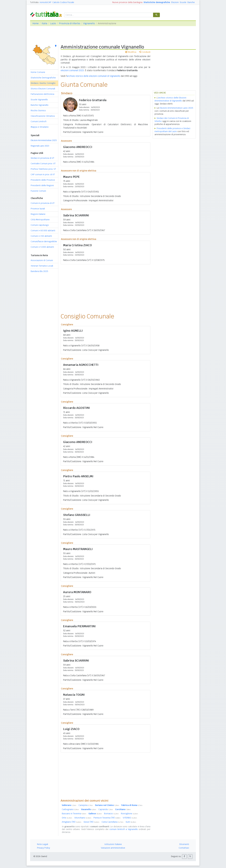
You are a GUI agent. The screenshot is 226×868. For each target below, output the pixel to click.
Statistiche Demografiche (43, 78)
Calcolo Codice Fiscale (63, 2)
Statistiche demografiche (157, 2)
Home (36, 23)
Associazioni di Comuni (42, 260)
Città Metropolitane (40, 220)
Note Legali (43, 844)
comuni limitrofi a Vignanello (124, 829)
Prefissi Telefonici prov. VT (43, 169)
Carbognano (70, 809)
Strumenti (184, 844)
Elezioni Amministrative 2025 (44, 140)
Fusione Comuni (38, 191)
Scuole (183, 2)
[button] (184, 857)
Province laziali (38, 209)
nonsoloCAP (45, 2)
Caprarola (106, 809)
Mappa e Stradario (40, 127)
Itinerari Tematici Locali (42, 266)
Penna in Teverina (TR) (107, 818)
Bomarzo (111, 814)
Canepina (86, 805)
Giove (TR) (91, 822)
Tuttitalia (34, 2)
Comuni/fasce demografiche (44, 241)
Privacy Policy (44, 848)
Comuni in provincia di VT (43, 203)
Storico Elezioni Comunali (43, 89)
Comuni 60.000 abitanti (43, 231)
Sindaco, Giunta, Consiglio (43, 83)
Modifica (131, 52)
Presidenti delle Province (43, 180)
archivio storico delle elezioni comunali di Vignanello (94, 76)
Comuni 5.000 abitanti (42, 247)
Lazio (53, 23)
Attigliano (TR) (72, 822)
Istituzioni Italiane (113, 844)
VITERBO (130, 818)
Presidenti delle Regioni (42, 185)
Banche (191, 2)
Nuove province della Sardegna (127, 2)
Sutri (131, 822)
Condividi (145, 52)
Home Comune (38, 72)
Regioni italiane (38, 214)
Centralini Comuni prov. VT (43, 164)
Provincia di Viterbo (70, 23)
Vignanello (89, 23)
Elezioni (175, 2)
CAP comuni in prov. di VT (43, 174)
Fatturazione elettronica (42, 94)
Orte (67, 818)
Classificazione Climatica (43, 116)
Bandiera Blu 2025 (39, 271)
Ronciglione (129, 814)
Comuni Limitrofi (39, 121)
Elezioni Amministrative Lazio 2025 (176, 108)
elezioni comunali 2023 (72, 70)
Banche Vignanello (40, 105)
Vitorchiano (83, 818)
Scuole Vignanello (39, 100)
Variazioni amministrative (113, 848)
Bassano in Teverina (74, 814)
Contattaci (184, 848)
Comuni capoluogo (40, 225)
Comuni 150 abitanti (41, 236)
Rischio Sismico (38, 110)
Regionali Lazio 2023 (40, 146)
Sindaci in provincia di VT (42, 158)
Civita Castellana (112, 822)
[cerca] (108, 15)
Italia (44, 23)
